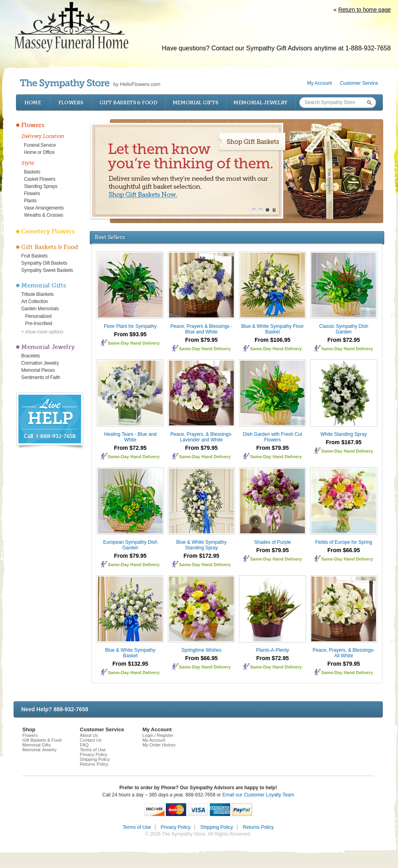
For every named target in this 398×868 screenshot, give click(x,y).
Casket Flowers (40, 179)
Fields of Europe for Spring (344, 542)
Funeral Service (40, 145)
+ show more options (42, 332)
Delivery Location (43, 136)
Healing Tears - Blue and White (130, 437)
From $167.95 (344, 442)
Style (28, 163)
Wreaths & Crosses (44, 215)
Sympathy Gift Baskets (44, 263)
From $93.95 (130, 334)
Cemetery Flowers (48, 231)
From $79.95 (201, 340)
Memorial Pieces (38, 370)
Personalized (38, 316)
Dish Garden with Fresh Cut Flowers (273, 437)
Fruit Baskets (34, 256)
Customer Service (359, 83)
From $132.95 (130, 664)
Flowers (71, 103)
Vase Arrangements (44, 208)
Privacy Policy (94, 754)
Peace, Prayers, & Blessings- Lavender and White (201, 437)
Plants (30, 201)
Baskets (32, 172)
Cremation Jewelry (40, 363)
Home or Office (39, 152)
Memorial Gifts (196, 103)
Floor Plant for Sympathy (130, 326)
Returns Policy (94, 764)
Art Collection (35, 301)
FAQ (84, 745)
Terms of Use (93, 750)
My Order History (159, 745)
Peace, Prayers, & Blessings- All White (343, 653)
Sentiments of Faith (41, 377)
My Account (320, 83)
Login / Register (158, 735)
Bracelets (31, 356)
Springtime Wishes (201, 650)
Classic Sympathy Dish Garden (344, 329)
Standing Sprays (41, 186)
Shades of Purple (273, 542)
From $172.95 (201, 556)
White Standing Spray (344, 434)
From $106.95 (273, 340)
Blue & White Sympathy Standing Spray (201, 545)
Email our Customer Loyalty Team (258, 795)
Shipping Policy (95, 759)
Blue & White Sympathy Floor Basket (273, 329)
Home (33, 103)
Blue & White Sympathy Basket (130, 653)
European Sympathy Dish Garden (130, 545)
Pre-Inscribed (39, 323)
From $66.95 (344, 550)
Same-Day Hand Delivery (134, 343)
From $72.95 (344, 340)
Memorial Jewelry (261, 103)
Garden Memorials (40, 309)
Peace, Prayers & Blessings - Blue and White (201, 329)
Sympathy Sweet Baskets (47, 270)
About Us (89, 735)
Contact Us (91, 740)
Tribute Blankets (37, 294)
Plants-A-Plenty (273, 650)
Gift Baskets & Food (128, 103)
